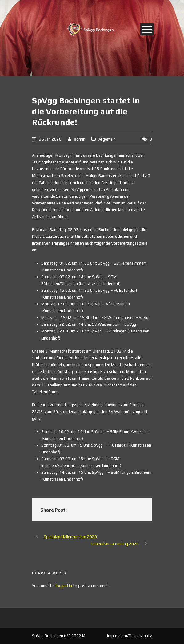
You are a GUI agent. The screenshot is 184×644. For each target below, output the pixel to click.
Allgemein (107, 139)
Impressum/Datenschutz (130, 636)
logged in (64, 586)
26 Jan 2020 (50, 139)
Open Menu (147, 29)
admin (80, 139)
